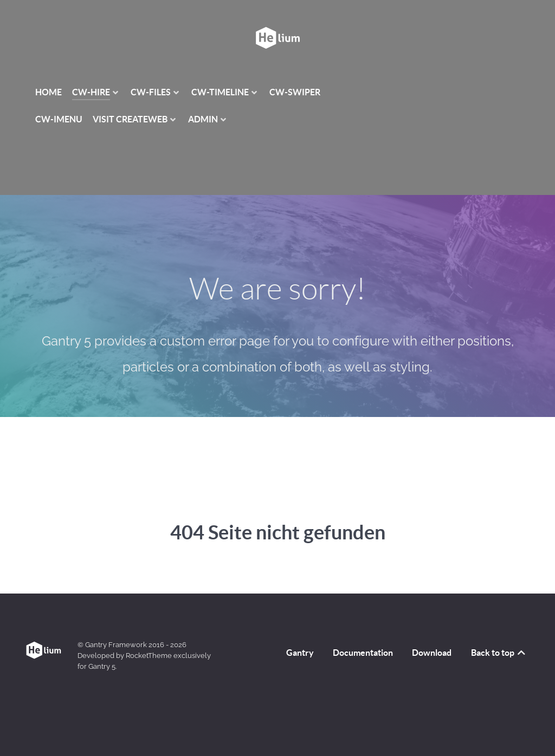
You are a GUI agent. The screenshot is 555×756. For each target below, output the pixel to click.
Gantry (300, 653)
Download (432, 653)
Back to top (499, 653)
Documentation (363, 653)
